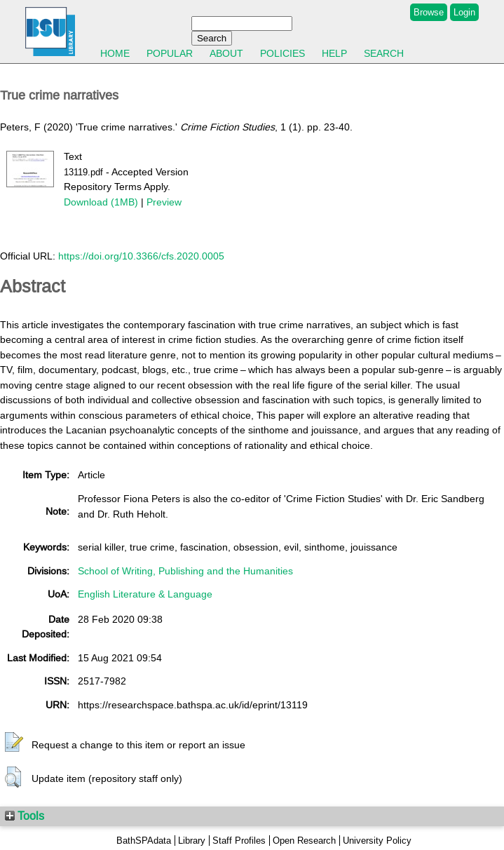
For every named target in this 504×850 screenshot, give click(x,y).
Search (384, 53)
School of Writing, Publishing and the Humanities (185, 571)
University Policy (377, 841)
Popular (170, 53)
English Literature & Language (145, 594)
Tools (25, 816)
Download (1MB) (101, 202)
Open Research (304, 841)
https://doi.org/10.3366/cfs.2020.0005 (141, 256)
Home (115, 53)
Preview (164, 202)
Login (464, 12)
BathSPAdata (144, 841)
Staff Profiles (239, 841)
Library (192, 841)
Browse (429, 12)
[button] (14, 743)
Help (334, 53)
